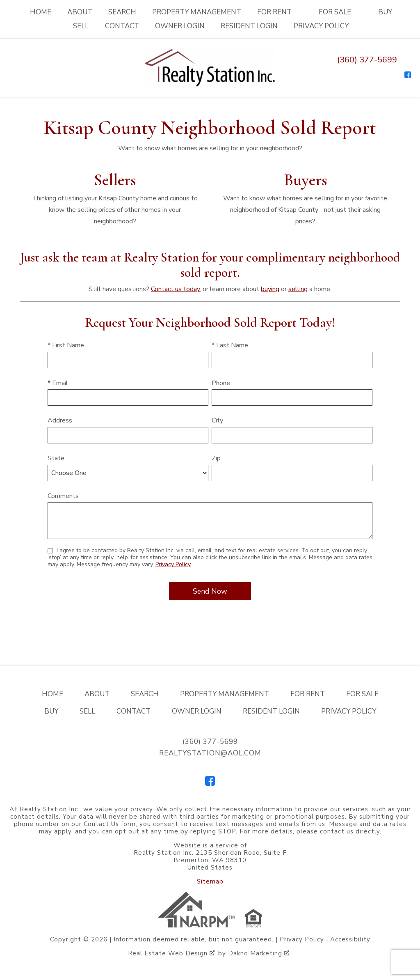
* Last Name (230, 345)
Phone (221, 383)
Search (122, 12)
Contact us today (175, 289)
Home (41, 12)
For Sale (362, 694)
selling (298, 289)
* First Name (66, 345)
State (56, 458)
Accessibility (350, 939)
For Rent (308, 694)
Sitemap (210, 881)
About (80, 12)
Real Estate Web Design (171, 953)
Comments (63, 496)
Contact (122, 26)
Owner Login (180, 26)
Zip (216, 458)
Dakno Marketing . (259, 953)
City (217, 420)
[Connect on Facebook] (408, 75)
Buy (385, 12)
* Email (58, 383)
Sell (81, 26)
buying (270, 289)
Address (60, 420)
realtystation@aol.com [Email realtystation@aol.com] (210, 753)
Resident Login (249, 26)
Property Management (197, 12)
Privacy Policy (321, 26)
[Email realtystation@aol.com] (407, 60)
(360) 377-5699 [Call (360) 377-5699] (367, 60)
